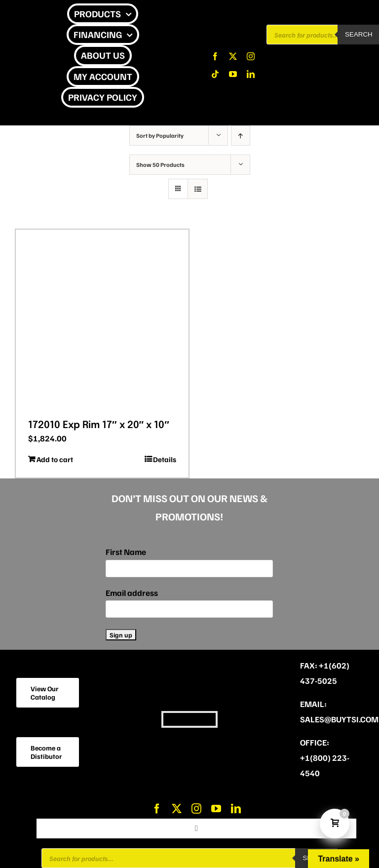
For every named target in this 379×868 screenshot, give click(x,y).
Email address (132, 593)
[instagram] (251, 56)
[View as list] (198, 189)
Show (160, 165)
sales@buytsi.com (339, 719)
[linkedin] (251, 74)
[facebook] (215, 56)
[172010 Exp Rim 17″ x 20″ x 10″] (102, 321)
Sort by (160, 136)
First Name (126, 552)
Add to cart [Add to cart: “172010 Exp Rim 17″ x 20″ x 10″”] (55, 459)
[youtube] (233, 74)
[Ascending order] (241, 136)
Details (165, 459)
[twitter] (233, 56)
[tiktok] (215, 74)
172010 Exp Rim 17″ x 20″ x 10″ (99, 425)
